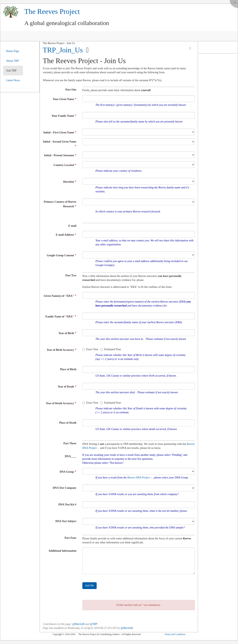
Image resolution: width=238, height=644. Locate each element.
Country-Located (65, 165)
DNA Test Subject (66, 521)
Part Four (70, 538)
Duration (70, 182)
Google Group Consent (61, 255)
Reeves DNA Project (139, 478)
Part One (71, 90)
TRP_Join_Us (63, 50)
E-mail (72, 226)
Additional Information (62, 551)
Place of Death (68, 423)
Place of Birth (68, 369)
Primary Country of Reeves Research (60, 204)
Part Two (71, 275)
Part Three (70, 443)
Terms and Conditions (175, 634)
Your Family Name (64, 116)
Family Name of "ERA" (61, 316)
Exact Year (90, 349)
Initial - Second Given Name (60, 144)
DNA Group (68, 472)
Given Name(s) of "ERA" (60, 296)
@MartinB (78, 624)
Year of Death (67, 386)
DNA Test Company (64, 488)
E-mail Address (66, 235)
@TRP (94, 624)
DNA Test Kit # (67, 505)
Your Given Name (65, 99)
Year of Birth (67, 333)
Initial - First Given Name (60, 132)
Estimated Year (111, 349)
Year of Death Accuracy (61, 403)
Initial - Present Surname (60, 155)
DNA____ (70, 456)
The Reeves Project (52, 12)
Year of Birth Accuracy (62, 350)
